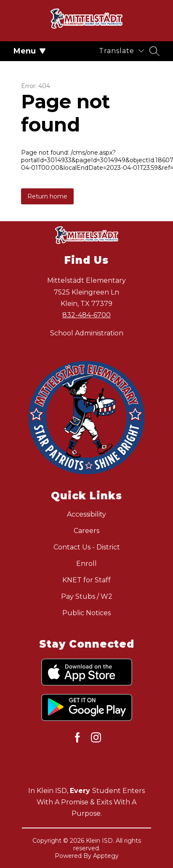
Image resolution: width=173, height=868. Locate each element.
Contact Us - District (87, 547)
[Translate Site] (121, 51)
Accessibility (86, 514)
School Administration (87, 333)
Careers (86, 531)
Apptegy (106, 856)
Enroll (86, 564)
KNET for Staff (86, 580)
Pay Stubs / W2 (87, 596)
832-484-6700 (86, 315)
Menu (30, 51)
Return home (47, 196)
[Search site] (154, 51)
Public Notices (86, 613)
